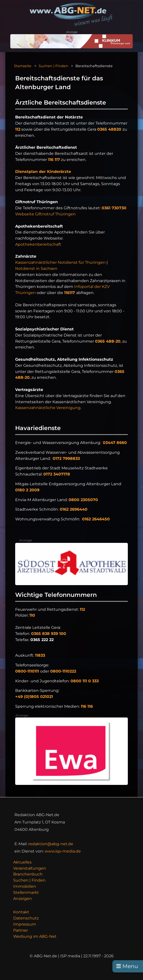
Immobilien (25, 886)
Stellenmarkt (26, 892)
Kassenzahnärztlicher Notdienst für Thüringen (61, 262)
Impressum (25, 924)
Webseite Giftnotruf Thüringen (45, 214)
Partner (21, 930)
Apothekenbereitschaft (38, 244)
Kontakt (21, 912)
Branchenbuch (28, 874)
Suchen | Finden (53, 66)
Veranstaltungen (30, 868)
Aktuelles (22, 862)
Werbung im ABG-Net (35, 936)
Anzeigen (23, 899)
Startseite (23, 66)
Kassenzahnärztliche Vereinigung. (48, 408)
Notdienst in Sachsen (36, 269)
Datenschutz (26, 918)
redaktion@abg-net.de (51, 844)
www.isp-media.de (63, 851)
